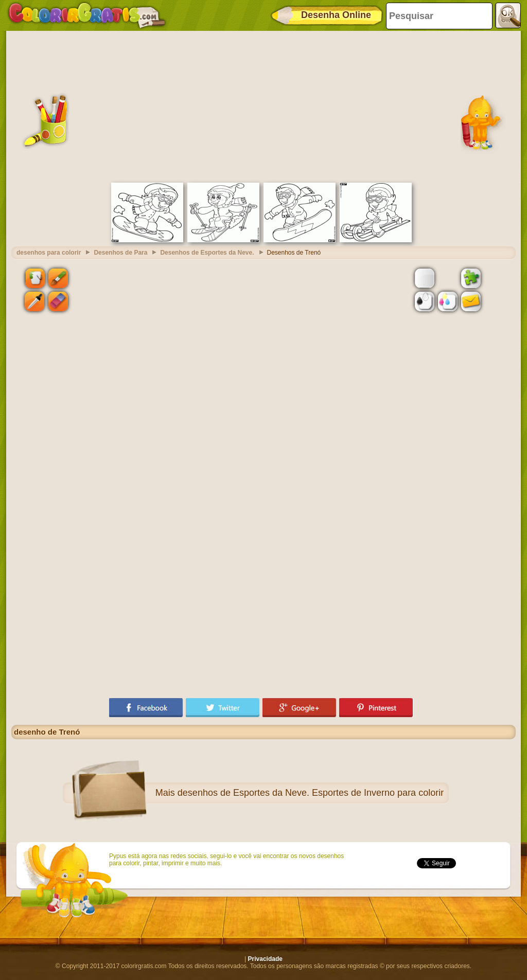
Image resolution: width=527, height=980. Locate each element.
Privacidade (265, 959)
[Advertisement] (263, 105)
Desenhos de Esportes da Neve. (207, 253)
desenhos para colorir (49, 253)
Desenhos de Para (120, 253)
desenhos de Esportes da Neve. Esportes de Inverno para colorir (311, 793)
